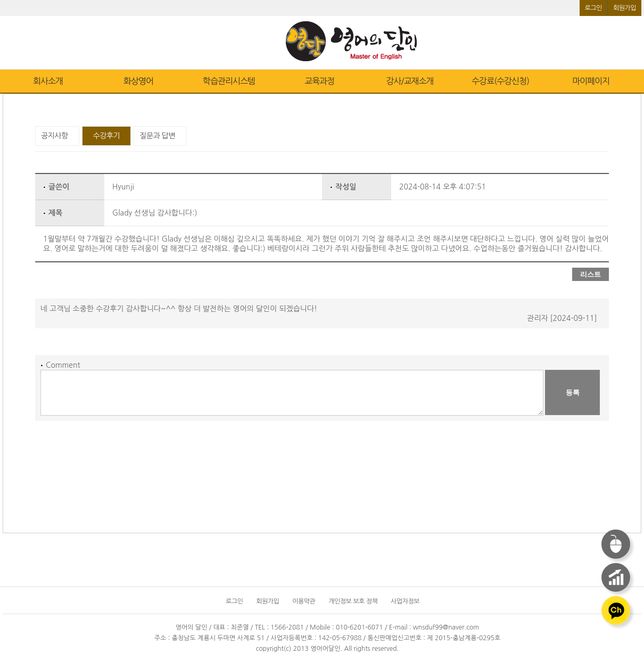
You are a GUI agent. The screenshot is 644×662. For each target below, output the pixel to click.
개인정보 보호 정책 (353, 601)
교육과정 (319, 81)
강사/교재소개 (410, 81)
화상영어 (138, 81)
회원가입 (625, 8)
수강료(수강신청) (500, 81)
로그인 (593, 8)
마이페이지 (591, 81)
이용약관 (304, 601)
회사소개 (48, 81)
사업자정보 (405, 601)
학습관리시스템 (229, 81)
